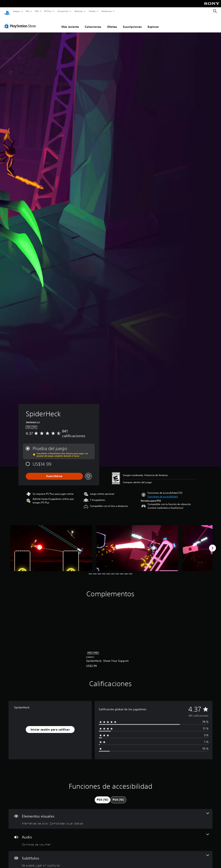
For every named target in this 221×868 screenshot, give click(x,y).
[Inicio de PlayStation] (7, 11)
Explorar (153, 23)
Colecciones (93, 23)
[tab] (102, 796)
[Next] (212, 544)
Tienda (92, 11)
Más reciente (70, 23)
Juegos (16, 11)
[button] (163, 493)
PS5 (28, 11)
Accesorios (63, 11)
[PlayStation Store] (21, 22)
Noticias (79, 11)
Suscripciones (132, 23)
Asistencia (106, 11)
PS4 (37, 11)
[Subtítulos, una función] (110, 857)
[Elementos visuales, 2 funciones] (110, 815)
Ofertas (112, 23)
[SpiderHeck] (51, 544)
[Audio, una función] (110, 836)
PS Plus (48, 11)
